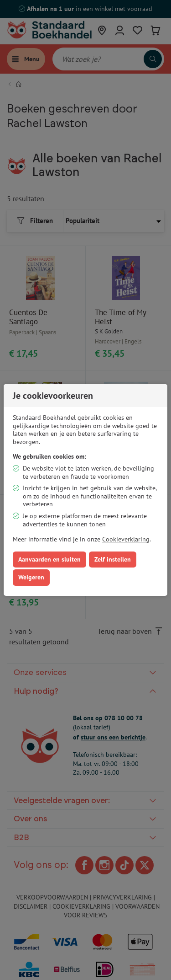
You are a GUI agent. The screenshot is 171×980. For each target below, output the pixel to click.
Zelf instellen (113, 559)
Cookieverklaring (126, 539)
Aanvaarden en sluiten (49, 559)
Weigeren (31, 577)
